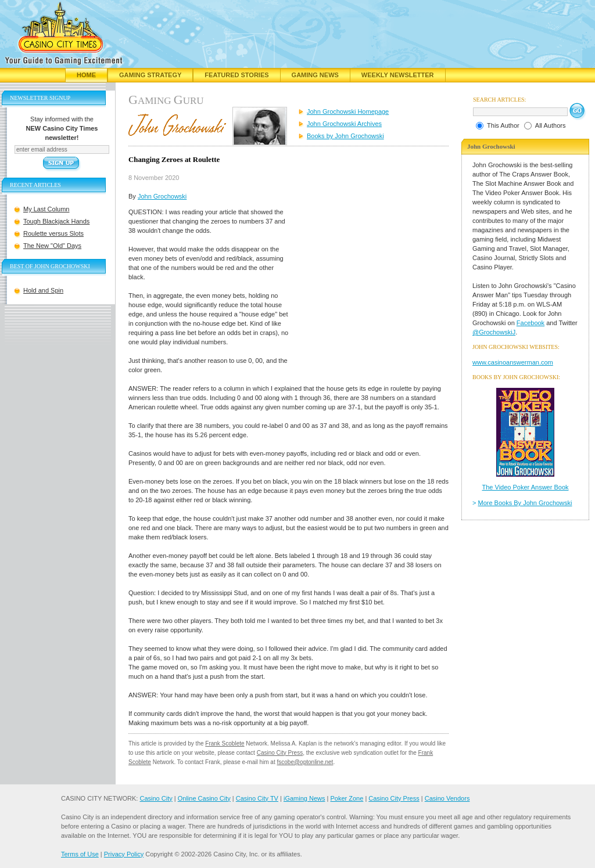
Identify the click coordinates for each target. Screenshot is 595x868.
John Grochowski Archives (344, 124)
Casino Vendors (447, 798)
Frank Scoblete (225, 743)
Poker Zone (347, 798)
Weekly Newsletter (398, 75)
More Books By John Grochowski (525, 503)
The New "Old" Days (52, 246)
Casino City (156, 798)
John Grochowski (162, 196)
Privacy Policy (124, 854)
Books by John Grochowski (345, 136)
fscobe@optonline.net (305, 762)
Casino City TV (257, 798)
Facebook (531, 323)
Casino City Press (280, 753)
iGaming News (304, 798)
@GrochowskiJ (494, 332)
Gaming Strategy (150, 75)
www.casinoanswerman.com (513, 362)
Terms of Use (80, 854)
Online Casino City (204, 798)
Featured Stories (236, 75)
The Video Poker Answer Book (526, 487)
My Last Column (46, 209)
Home (86, 75)
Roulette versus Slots (53, 233)
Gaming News (315, 75)
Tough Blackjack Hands (56, 221)
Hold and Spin (43, 290)
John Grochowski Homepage (348, 111)
